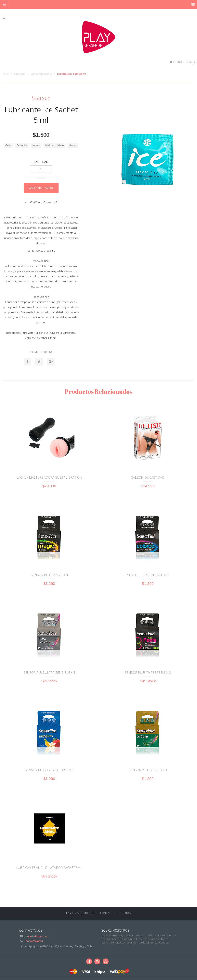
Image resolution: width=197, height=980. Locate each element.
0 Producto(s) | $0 (183, 62)
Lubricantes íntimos (41, 74)
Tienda (126, 913)
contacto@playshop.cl (38, 936)
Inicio (6, 74)
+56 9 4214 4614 (34, 941)
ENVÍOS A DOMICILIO (80, 913)
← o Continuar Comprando (41, 202)
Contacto (107, 913)
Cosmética (20, 74)
